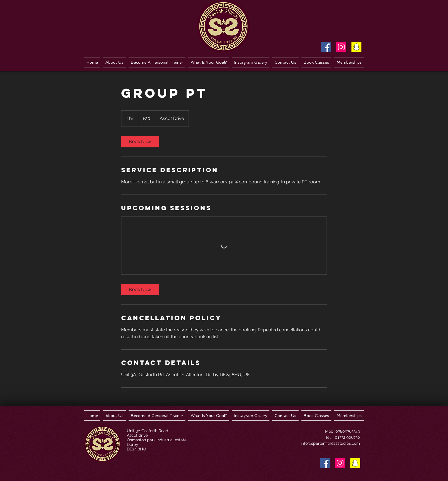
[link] (140, 142)
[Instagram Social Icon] (341, 47)
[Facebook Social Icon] (326, 47)
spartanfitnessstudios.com (336, 443)
